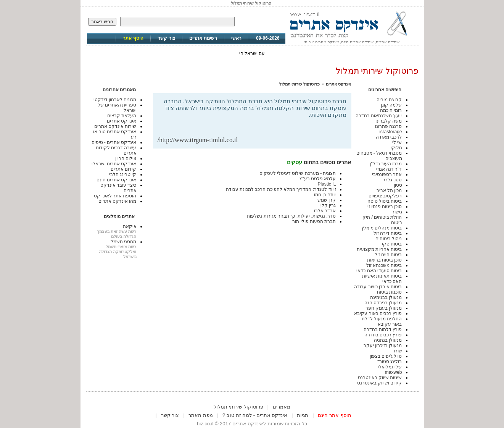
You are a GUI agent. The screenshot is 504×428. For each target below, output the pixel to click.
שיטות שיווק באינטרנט (380, 378)
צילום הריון (126, 158)
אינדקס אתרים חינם (117, 180)
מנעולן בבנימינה (386, 297)
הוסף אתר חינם (334, 415)
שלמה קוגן (391, 105)
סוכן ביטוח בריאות (385, 260)
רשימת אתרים (203, 38)
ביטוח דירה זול (388, 233)
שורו (398, 351)
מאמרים (282, 407)
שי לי (397, 142)
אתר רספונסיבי (387, 174)
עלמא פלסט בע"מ (318, 179)
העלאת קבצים (122, 116)
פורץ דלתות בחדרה (383, 329)
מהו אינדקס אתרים (118, 201)
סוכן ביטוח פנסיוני (385, 207)
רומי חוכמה (391, 110)
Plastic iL (327, 184)
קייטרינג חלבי (123, 174)
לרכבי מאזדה (389, 137)
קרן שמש (327, 200)
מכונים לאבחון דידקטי (115, 100)
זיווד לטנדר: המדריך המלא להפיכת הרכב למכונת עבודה (281, 189)
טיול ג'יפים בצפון (386, 356)
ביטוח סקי (392, 244)
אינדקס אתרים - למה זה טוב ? (255, 415)
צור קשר (166, 38)
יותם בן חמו (325, 195)
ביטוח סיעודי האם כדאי (379, 271)
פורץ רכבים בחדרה (383, 335)
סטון (398, 185)
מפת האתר (201, 415)
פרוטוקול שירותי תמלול (300, 84)
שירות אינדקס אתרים (115, 126)
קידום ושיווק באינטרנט (380, 383)
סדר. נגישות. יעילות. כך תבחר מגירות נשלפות (291, 216)
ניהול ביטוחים (389, 239)
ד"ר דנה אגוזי (389, 169)
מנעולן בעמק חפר (384, 308)
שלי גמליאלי (390, 367)
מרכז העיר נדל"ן (386, 164)
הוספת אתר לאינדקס (115, 196)
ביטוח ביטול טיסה (385, 201)
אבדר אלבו (325, 211)
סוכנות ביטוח (389, 292)
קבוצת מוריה (389, 100)
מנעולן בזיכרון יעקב (383, 346)
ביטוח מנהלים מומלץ (382, 228)
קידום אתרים (123, 169)
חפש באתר (102, 22)
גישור (397, 212)
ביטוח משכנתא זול (384, 265)
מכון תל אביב (389, 191)
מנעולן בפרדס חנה (383, 303)
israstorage (390, 132)
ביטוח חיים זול (388, 255)
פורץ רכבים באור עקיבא (378, 313)
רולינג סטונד (390, 362)
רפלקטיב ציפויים (385, 196)
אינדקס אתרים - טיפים (114, 142)
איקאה (130, 226)
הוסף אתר (133, 38)
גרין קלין (328, 205)
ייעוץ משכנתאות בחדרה (379, 116)
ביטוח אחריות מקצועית (379, 249)
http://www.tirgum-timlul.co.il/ (198, 140)
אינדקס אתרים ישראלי (114, 164)
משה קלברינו (389, 121)
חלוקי (396, 148)
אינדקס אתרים (338, 84)
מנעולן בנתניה (388, 340)
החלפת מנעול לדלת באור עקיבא (382, 321)
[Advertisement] (258, 124)
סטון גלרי (393, 180)
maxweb (394, 372)
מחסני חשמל (123, 242)
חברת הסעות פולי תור (314, 221)
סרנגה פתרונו (388, 126)
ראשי (236, 38)
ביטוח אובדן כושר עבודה (378, 287)
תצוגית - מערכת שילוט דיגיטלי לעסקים (298, 173)
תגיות (303, 415)
